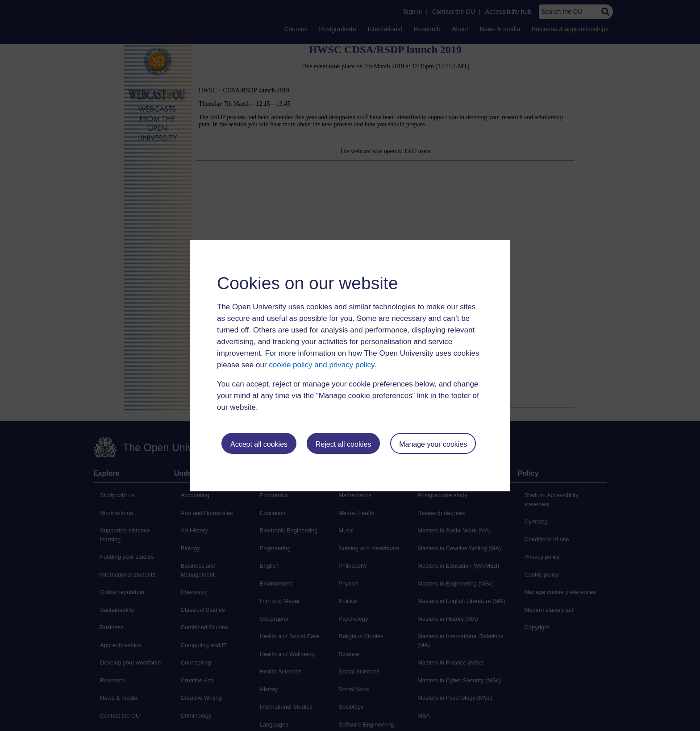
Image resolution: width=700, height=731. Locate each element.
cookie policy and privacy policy (321, 365)
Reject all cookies (344, 444)
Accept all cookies (259, 444)
